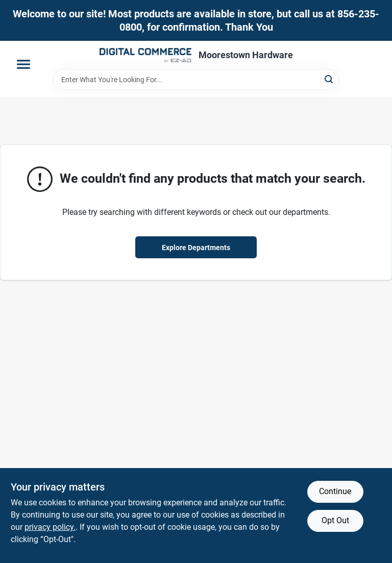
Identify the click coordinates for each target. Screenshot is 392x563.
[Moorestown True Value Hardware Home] (145, 55)
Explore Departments (196, 248)
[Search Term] (196, 80)
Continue (335, 491)
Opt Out (335, 520)
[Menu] (23, 64)
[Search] (329, 79)
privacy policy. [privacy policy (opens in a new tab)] (50, 527)
